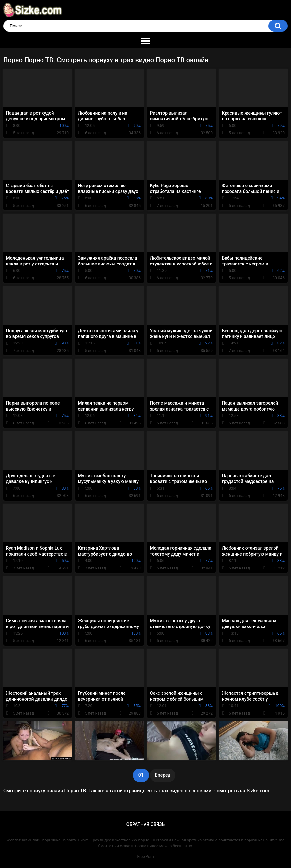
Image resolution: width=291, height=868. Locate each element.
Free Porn (145, 857)
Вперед (163, 775)
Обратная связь (145, 824)
